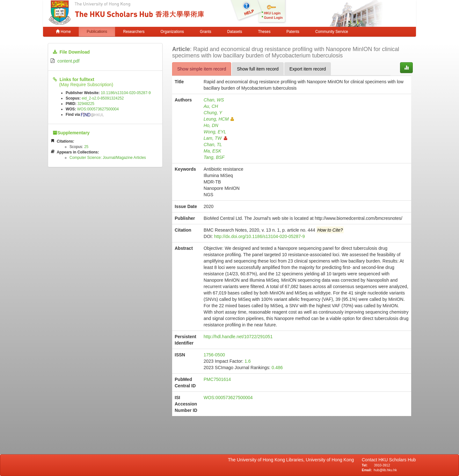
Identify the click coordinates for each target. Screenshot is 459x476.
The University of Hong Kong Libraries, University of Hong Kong (292, 460)
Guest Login (273, 18)
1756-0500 (214, 355)
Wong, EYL (215, 132)
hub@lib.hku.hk (385, 470)
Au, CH (211, 106)
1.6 (248, 361)
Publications (97, 32)
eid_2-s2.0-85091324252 (103, 98)
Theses (264, 32)
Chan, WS (214, 100)
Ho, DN (211, 125)
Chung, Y (213, 113)
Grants (206, 32)
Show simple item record (202, 69)
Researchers (134, 32)
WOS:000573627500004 (98, 109)
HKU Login (272, 13)
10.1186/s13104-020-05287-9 (126, 93)
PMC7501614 (217, 379)
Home (63, 32)
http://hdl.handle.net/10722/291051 (238, 337)
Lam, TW (215, 138)
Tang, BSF (214, 157)
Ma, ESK (212, 151)
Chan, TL (213, 145)
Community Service (332, 32)
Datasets (235, 32)
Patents (293, 32)
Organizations (172, 32)
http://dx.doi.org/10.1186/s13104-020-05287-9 (259, 236)
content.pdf (68, 61)
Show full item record (258, 69)
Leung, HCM (219, 119)
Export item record (308, 69)
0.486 (277, 368)
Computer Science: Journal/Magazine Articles (108, 158)
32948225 (86, 104)
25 (86, 147)
